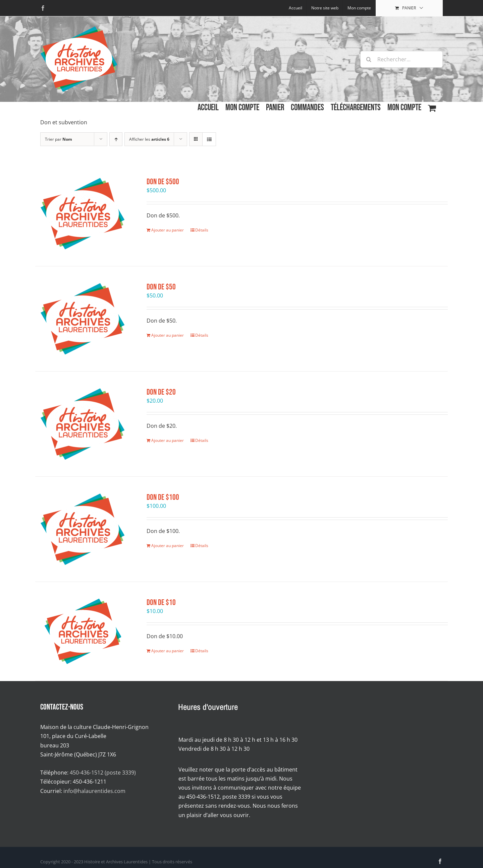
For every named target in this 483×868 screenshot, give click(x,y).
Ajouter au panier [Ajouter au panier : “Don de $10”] (168, 651)
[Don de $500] (83, 214)
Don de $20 (161, 392)
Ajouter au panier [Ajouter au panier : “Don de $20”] (168, 440)
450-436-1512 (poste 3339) (103, 773)
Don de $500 (163, 182)
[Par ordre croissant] (116, 139)
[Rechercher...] (401, 59)
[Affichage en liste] (209, 139)
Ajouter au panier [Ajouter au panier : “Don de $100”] (168, 546)
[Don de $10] (83, 631)
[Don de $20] (83, 424)
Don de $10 (161, 603)
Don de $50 (161, 287)
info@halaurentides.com (94, 791)
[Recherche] (369, 59)
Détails (202, 230)
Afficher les (149, 139)
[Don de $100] (83, 529)
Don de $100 (163, 497)
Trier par (59, 139)
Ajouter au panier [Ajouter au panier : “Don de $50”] (168, 335)
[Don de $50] (83, 319)
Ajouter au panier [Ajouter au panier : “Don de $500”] (168, 230)
